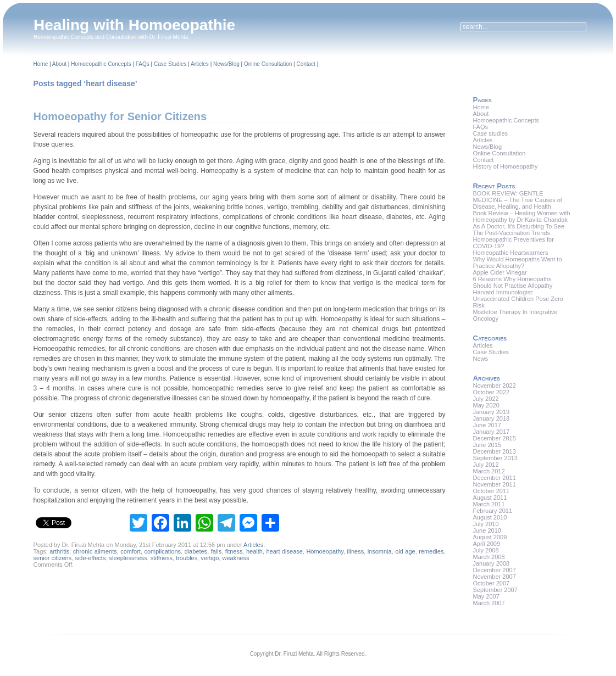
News (480, 359)
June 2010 (487, 530)
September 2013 (495, 458)
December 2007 (494, 570)
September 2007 (495, 590)
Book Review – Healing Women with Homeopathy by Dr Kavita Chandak (521, 216)
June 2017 (487, 425)
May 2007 (486, 596)
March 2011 (489, 504)
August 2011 (490, 498)
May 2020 (486, 405)
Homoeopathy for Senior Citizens (120, 116)
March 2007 (489, 603)
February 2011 (492, 511)
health (254, 551)
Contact (306, 64)
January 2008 (491, 563)
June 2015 (487, 445)
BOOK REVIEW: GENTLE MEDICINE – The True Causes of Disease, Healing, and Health (517, 200)
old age (405, 551)
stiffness (162, 558)
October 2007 (491, 583)
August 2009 (490, 537)
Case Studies (170, 64)
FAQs (143, 64)
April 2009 (486, 544)
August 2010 (490, 517)
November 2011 (494, 484)
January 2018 (491, 418)
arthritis (59, 551)
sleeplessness (128, 558)
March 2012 (489, 471)
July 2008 (485, 550)
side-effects (90, 558)
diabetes (196, 551)
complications (162, 551)
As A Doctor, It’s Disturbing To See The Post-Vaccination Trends (518, 230)
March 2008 (489, 557)
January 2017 (491, 432)
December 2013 (494, 451)
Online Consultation (268, 64)
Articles (200, 64)
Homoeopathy (325, 551)
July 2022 (485, 399)
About (59, 64)
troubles (187, 558)
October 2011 (491, 491)
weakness (235, 558)
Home (41, 64)
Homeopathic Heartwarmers (510, 253)
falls (217, 551)
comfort (131, 551)
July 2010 (485, 524)
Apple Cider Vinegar (500, 272)
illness (356, 551)
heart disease (284, 551)
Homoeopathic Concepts (101, 64)
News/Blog (226, 64)
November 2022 (494, 386)
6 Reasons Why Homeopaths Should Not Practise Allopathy (512, 282)
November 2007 (494, 577)
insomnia (380, 551)
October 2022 (491, 392)
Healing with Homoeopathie (134, 25)
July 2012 (485, 465)
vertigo (210, 558)
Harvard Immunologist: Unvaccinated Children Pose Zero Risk (518, 299)
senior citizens (53, 558)
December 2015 (494, 438)
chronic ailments (95, 551)
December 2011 (494, 478)
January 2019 (491, 412)
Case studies (490, 133)
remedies (431, 551)
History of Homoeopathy (505, 166)
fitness (234, 551)
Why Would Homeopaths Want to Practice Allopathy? (517, 262)
